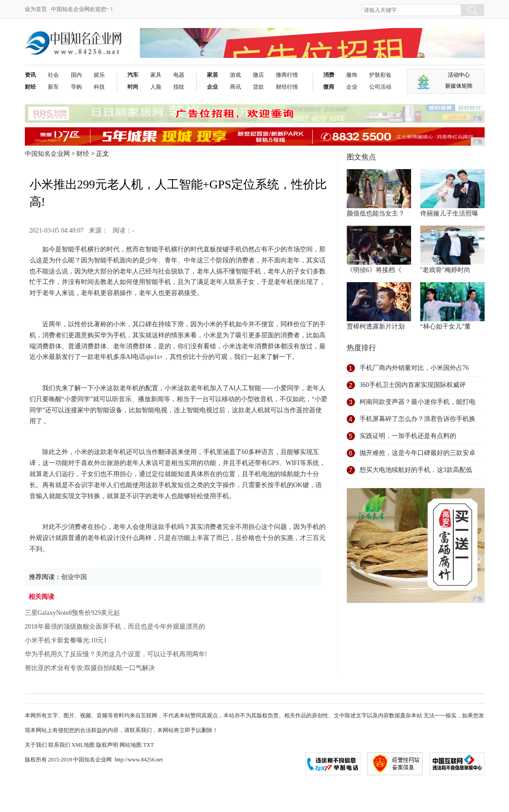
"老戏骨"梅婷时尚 (445, 270)
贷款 (258, 87)
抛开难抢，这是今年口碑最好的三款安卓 (417, 453)
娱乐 (99, 75)
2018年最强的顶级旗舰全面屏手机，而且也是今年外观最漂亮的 (115, 627)
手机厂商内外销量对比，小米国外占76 (414, 368)
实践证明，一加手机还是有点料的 (408, 436)
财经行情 (287, 87)
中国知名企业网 (47, 154)
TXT (148, 745)
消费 (329, 75)
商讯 (235, 87)
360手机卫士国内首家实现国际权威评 (413, 385)
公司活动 (380, 87)
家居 (212, 75)
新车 (53, 87)
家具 (156, 75)
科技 (99, 87)
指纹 (179, 87)
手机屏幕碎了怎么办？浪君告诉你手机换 (417, 419)
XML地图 (83, 745)
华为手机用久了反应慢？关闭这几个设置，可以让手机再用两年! (116, 654)
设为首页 (36, 9)
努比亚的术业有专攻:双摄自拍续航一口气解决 (90, 668)
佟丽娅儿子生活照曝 (449, 213)
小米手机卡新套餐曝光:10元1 (66, 640)
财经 (30, 87)
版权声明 (107, 745)
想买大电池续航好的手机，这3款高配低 (416, 470)
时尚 (133, 87)
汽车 (133, 75)
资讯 (30, 75)
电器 (179, 75)
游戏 (235, 75)
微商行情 (287, 75)
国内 (76, 75)
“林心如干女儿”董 (446, 327)
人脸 (156, 87)
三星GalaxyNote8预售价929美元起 (73, 613)
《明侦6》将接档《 (374, 270)
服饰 (352, 75)
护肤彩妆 (380, 75)
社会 (53, 75)
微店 (258, 75)
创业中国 (74, 577)
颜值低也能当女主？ (376, 213)
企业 (212, 87)
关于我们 (36, 745)
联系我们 (59, 745)
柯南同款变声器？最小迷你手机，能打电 (417, 402)
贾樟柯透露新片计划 (376, 327)
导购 (76, 87)
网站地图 (131, 745)
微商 (329, 87)
